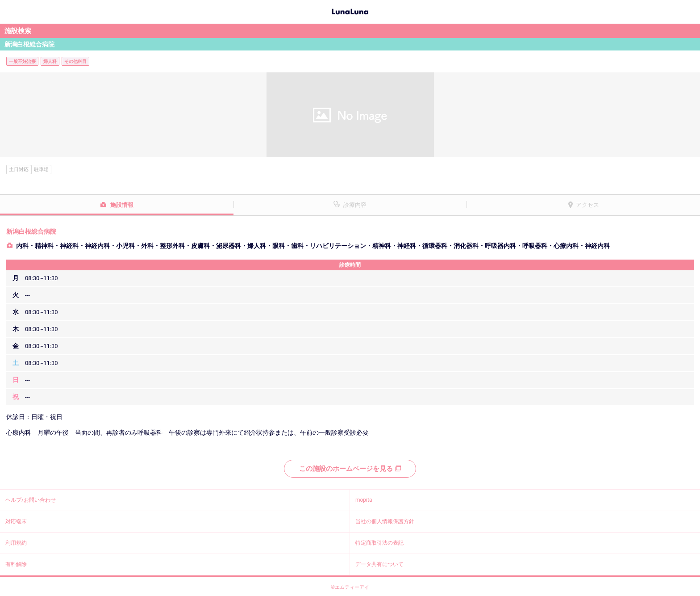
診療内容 (355, 205)
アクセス (587, 205)
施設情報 (122, 205)
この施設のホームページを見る (350, 469)
